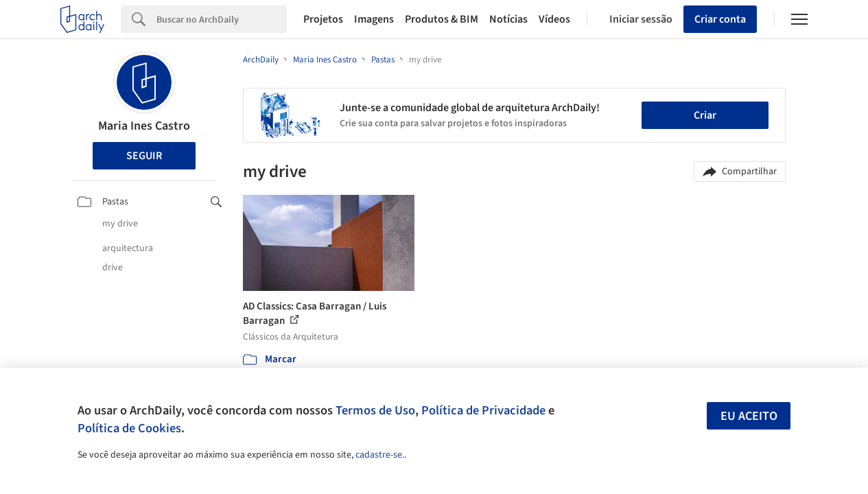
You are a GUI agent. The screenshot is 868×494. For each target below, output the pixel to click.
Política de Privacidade (483, 410)
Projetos (323, 19)
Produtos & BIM (442, 19)
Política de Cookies (129, 428)
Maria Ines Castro (144, 126)
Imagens (374, 19)
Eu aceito (749, 416)
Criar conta (720, 19)
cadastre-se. (380, 455)
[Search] (222, 19)
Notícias (508, 19)
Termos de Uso (375, 410)
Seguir (144, 156)
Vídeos (554, 19)
